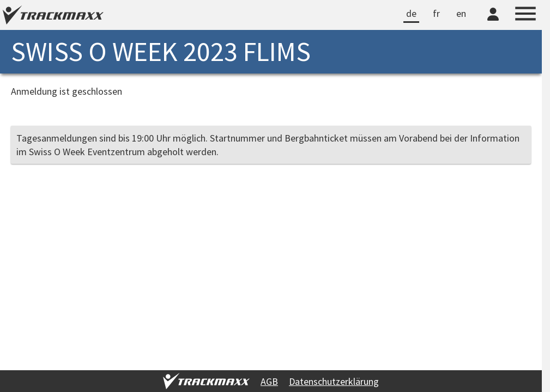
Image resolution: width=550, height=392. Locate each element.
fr (436, 13)
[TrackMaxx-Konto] (493, 22)
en (461, 13)
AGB (269, 381)
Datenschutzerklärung (334, 381)
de (411, 13)
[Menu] (525, 15)
